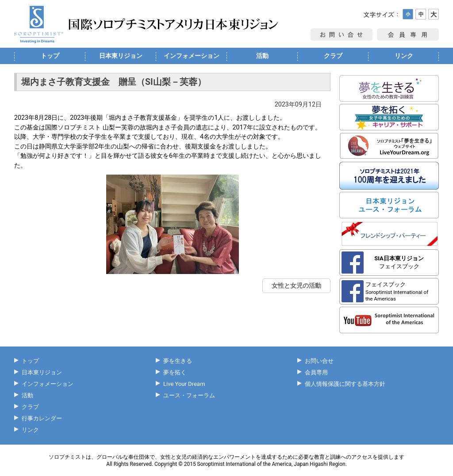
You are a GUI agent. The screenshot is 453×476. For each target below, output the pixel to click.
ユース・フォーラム (189, 395)
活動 (262, 56)
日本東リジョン (121, 56)
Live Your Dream (184, 384)
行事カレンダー (42, 418)
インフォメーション (192, 56)
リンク (404, 56)
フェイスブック (399, 262)
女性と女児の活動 (296, 286)
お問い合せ (319, 361)
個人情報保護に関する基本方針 (345, 384)
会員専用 (316, 372)
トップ (50, 56)
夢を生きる (178, 361)
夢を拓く (175, 372)
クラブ (333, 56)
